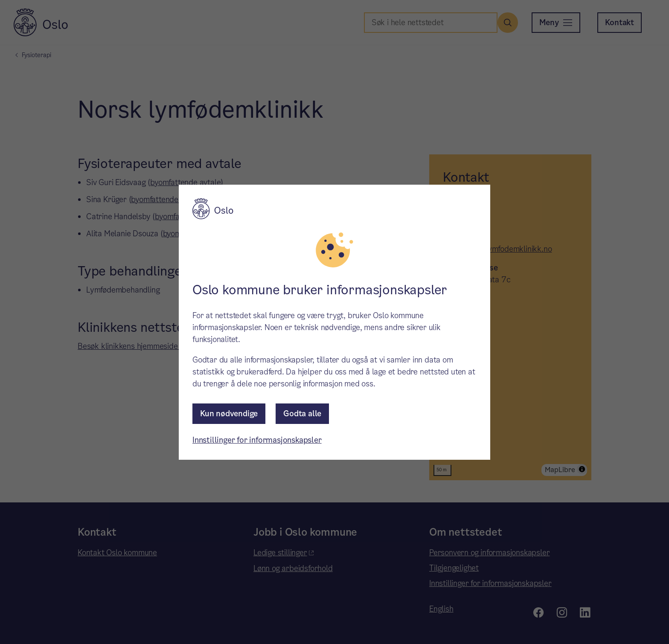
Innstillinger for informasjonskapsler (257, 440)
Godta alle (302, 413)
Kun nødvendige (229, 413)
